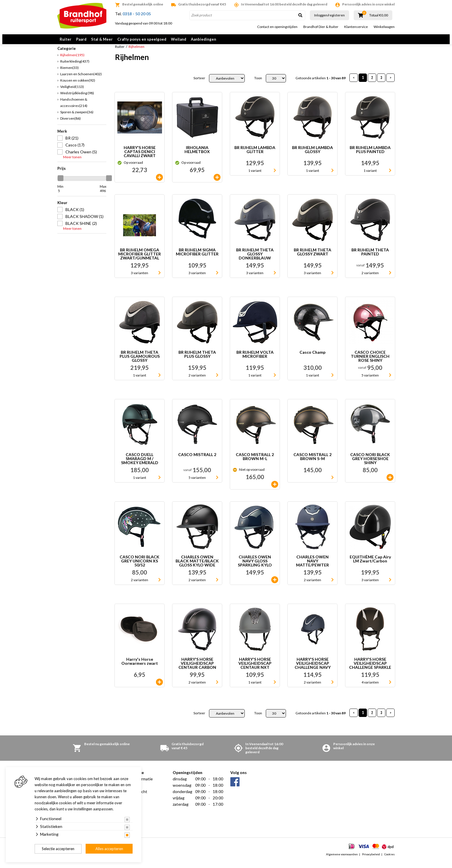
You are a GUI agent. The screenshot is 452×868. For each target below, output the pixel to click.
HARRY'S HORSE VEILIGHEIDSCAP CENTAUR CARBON (197, 670)
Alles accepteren (109, 849)
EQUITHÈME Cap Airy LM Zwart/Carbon (370, 565)
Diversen (70, 125)
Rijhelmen (72, 61)
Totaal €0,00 (379, 15)
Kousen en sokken (78, 87)
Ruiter (66, 39)
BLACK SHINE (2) (81, 230)
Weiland (179, 39)
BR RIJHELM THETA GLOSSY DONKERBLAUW (255, 260)
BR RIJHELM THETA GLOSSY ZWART (312, 258)
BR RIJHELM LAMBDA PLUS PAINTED (370, 156)
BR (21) (72, 144)
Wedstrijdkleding (77, 99)
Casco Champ (312, 359)
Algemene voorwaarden (342, 861)
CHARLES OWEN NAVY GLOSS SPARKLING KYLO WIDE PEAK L (255, 567)
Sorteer (199, 84)
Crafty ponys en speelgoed (142, 39)
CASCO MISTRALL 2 (197, 461)
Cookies (389, 861)
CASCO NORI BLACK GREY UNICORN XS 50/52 (140, 567)
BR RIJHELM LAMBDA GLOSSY (312, 156)
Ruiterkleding (75, 68)
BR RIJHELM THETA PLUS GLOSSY (197, 361)
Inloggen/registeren (329, 15)
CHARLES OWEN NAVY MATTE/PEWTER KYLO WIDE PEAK (312, 567)
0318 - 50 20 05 (137, 14)
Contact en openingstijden (277, 27)
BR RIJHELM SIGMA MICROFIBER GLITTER (197, 258)
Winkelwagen (384, 27)
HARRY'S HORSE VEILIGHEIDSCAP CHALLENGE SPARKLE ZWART (370, 670)
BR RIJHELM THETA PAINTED (370, 258)
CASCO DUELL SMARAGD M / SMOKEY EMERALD (140, 465)
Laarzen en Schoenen (81, 80)
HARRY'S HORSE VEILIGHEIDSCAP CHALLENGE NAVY (313, 670)
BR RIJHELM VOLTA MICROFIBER (255, 361)
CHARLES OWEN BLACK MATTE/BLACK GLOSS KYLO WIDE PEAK (197, 567)
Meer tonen (72, 163)
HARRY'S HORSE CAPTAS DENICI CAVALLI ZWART (140, 158)
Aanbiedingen (204, 39)
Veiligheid (72, 93)
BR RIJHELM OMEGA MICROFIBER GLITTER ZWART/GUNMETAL (140, 260)
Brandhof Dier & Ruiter (321, 27)
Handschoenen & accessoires (74, 109)
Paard (81, 39)
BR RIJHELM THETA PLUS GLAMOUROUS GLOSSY (140, 363)
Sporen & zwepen (77, 118)
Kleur (62, 209)
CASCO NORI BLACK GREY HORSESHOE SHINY (370, 465)
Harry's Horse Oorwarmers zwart (140, 668)
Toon (258, 84)
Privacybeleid (371, 861)
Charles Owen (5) (81, 158)
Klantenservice (356, 27)
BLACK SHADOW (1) (84, 223)
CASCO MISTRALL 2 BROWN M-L (255, 463)
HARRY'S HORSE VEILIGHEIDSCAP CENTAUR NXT (255, 670)
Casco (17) (75, 151)
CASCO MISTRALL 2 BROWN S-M (312, 463)
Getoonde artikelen (321, 84)
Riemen (69, 74)
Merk (62, 138)
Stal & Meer (102, 39)
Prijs (62, 175)
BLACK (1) (75, 216)
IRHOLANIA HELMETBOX (197, 156)
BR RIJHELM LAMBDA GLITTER (255, 156)
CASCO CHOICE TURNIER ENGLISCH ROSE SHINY (370, 363)
